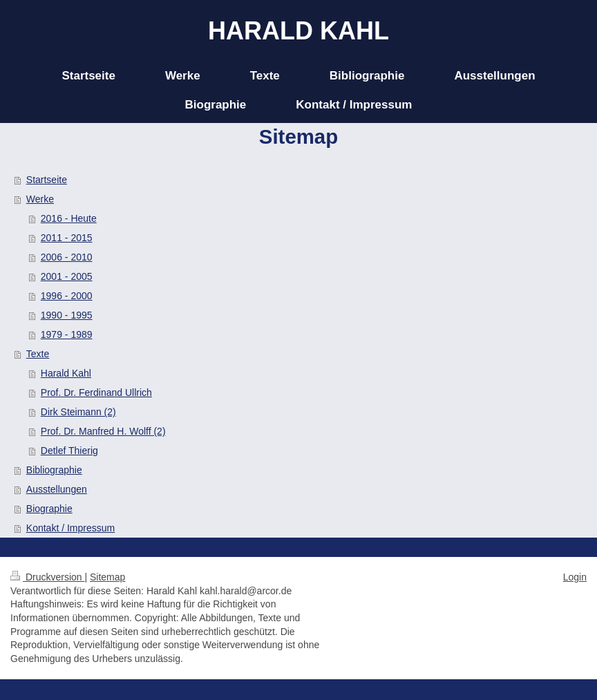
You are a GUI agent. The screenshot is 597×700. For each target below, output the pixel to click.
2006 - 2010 (67, 257)
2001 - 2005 (67, 276)
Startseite (47, 180)
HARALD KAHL (298, 31)
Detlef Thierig (69, 451)
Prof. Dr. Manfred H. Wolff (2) (103, 431)
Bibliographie (54, 470)
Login (575, 577)
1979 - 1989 (67, 334)
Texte (38, 354)
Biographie (49, 509)
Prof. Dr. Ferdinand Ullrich (96, 392)
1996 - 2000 (67, 296)
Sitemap (107, 577)
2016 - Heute (69, 218)
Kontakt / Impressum (70, 528)
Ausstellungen (57, 489)
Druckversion (47, 577)
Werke (40, 199)
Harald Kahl (66, 373)
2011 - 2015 (67, 238)
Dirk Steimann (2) (78, 412)
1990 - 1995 (67, 315)
